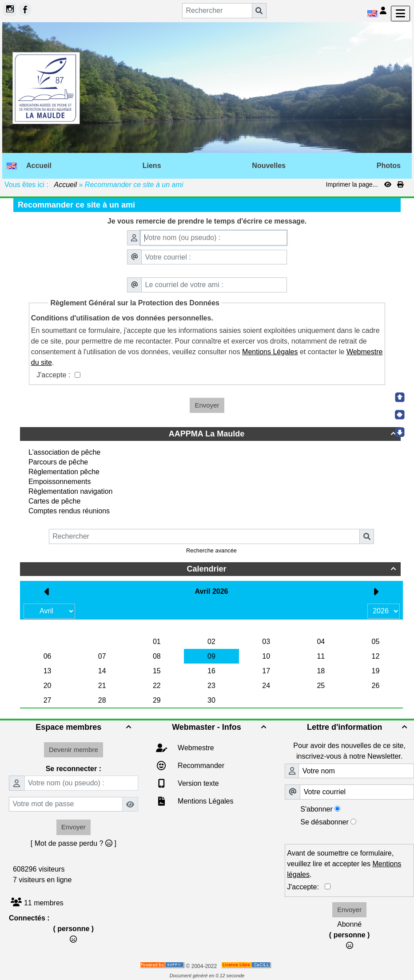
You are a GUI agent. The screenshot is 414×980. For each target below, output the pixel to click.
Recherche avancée (211, 550)
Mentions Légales (205, 801)
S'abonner (316, 809)
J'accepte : (54, 375)
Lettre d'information (358, 727)
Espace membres (84, 727)
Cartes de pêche (54, 501)
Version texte (197, 783)
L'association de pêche (64, 452)
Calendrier (293, 569)
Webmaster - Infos (220, 727)
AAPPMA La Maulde (284, 434)
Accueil (66, 185)
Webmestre (195, 748)
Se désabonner (324, 822)
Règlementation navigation (70, 491)
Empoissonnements (60, 482)
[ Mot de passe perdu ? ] (74, 843)
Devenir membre (74, 750)
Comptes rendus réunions (69, 511)
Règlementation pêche (64, 472)
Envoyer (207, 405)
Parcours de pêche (58, 462)
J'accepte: (306, 887)
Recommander (200, 766)
